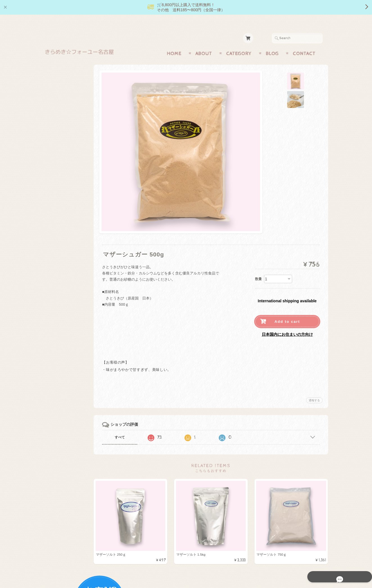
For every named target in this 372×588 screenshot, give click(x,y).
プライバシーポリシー (69, 337)
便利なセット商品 (66, 248)
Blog (272, 43)
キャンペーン (62, 214)
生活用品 (58, 170)
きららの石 (60, 137)
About (204, 43)
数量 (258, 268)
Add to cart (287, 311)
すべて (135, 426)
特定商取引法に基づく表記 (73, 349)
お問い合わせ (63, 326)
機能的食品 (60, 147)
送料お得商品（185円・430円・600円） (74, 261)
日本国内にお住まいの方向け (287, 323)
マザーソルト (62, 125)
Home (174, 43)
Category (239, 43)
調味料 (57, 159)
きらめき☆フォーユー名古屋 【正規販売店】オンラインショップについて (75, 310)
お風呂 (57, 237)
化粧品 (57, 203)
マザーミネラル (64, 225)
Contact (304, 43)
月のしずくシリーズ (68, 192)
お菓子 (57, 181)
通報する (314, 389)
